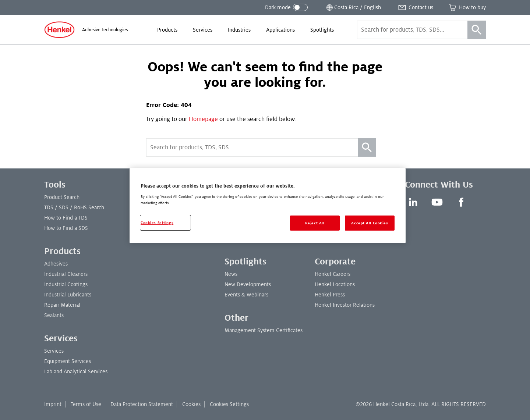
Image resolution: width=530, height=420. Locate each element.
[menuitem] (167, 30)
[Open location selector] (353, 7)
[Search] (477, 30)
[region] (268, 206)
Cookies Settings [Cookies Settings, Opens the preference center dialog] (157, 223)
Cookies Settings (229, 404)
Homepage (203, 119)
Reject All (315, 223)
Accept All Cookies (370, 223)
